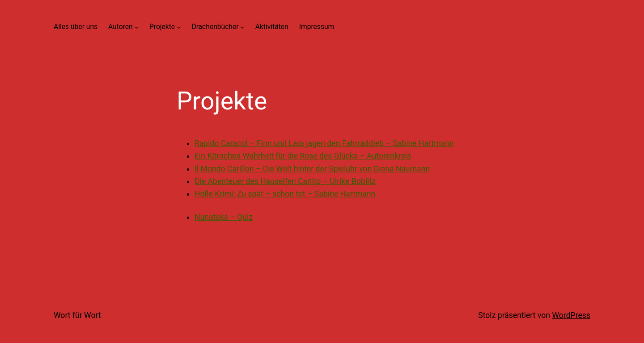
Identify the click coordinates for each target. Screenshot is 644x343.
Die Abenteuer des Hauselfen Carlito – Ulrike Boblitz (285, 181)
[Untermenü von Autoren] (137, 27)
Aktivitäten (272, 27)
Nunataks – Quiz (224, 217)
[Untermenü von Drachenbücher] (242, 27)
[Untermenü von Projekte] (179, 27)
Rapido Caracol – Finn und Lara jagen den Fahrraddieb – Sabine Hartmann (324, 143)
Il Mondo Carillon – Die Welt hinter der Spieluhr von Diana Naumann (312, 169)
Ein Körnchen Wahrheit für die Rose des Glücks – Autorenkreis (303, 156)
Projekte (162, 27)
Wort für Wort (77, 315)
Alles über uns (76, 27)
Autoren (121, 27)
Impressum (317, 27)
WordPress (571, 315)
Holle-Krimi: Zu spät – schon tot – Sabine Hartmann (285, 194)
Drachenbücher (215, 27)
